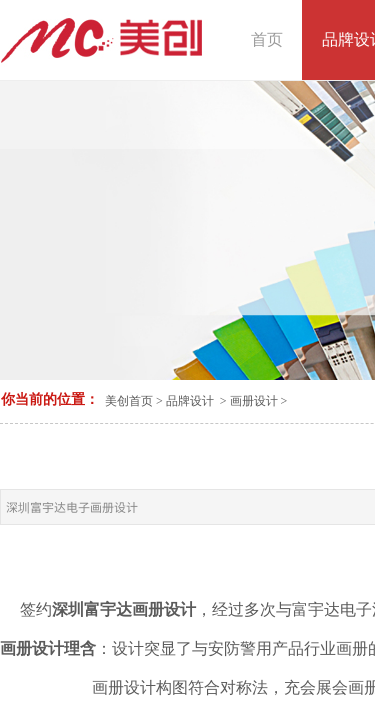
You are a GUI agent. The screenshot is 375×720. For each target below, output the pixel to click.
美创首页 (129, 401)
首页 (267, 39)
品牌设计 (190, 401)
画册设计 (254, 401)
